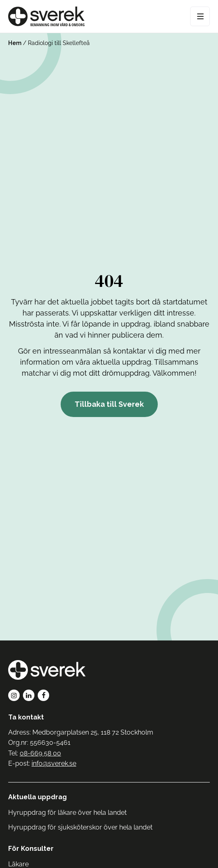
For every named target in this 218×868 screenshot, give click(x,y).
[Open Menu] (200, 16)
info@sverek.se (54, 763)
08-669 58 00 (40, 753)
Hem (15, 43)
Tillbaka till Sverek (109, 404)
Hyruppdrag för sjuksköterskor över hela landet (80, 827)
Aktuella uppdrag (37, 797)
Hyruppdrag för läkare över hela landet (67, 813)
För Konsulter (31, 849)
